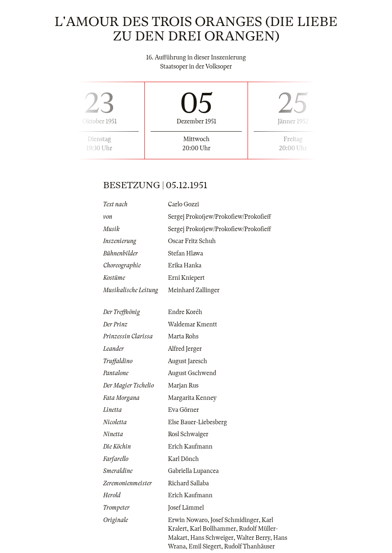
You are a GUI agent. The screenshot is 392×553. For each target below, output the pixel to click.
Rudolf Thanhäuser (249, 546)
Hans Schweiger (212, 538)
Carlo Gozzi (183, 204)
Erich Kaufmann (190, 447)
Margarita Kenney (192, 398)
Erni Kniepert (186, 278)
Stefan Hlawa (185, 253)
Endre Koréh (185, 312)
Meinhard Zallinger (194, 290)
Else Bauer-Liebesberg (197, 422)
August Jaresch (188, 361)
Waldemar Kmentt (192, 324)
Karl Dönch (183, 459)
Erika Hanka (185, 265)
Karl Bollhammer (213, 529)
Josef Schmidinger (235, 520)
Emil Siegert (205, 546)
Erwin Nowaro (188, 520)
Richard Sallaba (188, 483)
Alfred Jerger (185, 349)
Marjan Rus (183, 385)
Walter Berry (253, 538)
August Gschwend (192, 373)
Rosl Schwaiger (188, 434)
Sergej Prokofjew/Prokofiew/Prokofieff (220, 217)
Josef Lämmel (186, 508)
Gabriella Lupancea (193, 471)
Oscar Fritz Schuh (192, 241)
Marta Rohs (183, 336)
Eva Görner (183, 410)
